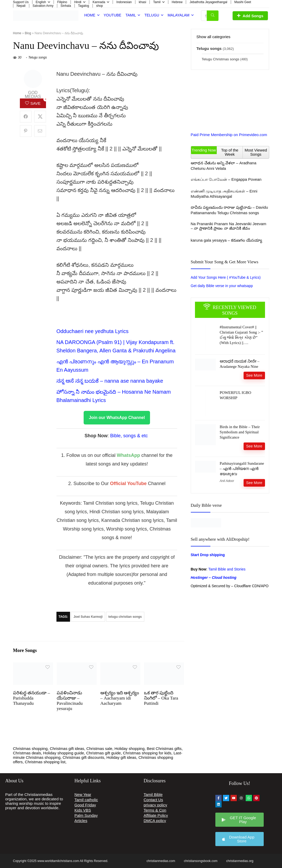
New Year (83, 794)
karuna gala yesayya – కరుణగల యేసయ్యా (226, 240)
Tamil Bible (153, 794)
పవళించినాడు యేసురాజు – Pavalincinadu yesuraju (70, 701)
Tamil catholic (86, 800)
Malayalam (179, 15)
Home (90, 15)
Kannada (99, 2)
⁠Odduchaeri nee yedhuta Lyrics (93, 331)
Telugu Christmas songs (221, 59)
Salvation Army (43, 6)
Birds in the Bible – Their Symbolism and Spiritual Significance (240, 432)
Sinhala (66, 6)
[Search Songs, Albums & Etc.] (213, 16)
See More (254, 375)
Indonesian (124, 2)
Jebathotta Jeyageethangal (208, 2)
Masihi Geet (243, 2)
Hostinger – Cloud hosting (214, 578)
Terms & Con (155, 810)
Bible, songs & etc (130, 436)
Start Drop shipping (208, 555)
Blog (28, 33)
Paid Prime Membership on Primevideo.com (229, 135)
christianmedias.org (240, 861)
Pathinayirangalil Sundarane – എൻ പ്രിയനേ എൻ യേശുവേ (242, 469)
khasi (142, 2)
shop (100, 6)
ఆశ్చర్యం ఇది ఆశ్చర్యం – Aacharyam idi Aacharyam (120, 698)
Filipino (62, 2)
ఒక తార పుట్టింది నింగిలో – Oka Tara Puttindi (161, 698)
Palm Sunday (86, 815)
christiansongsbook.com (201, 861)
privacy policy (156, 805)
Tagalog (84, 6)
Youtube (113, 15)
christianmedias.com (161, 861)
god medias (33, 95)
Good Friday (85, 805)
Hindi (78, 2)
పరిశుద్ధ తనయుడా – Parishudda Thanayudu (32, 698)
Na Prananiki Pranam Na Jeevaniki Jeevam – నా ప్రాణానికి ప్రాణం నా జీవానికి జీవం (229, 226)
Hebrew (177, 2)
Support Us (21, 2)
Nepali (21, 6)
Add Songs (250, 16)
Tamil (157, 2)
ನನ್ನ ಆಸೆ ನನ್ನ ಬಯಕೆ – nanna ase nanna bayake (110, 381)
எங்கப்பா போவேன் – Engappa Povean (226, 179)
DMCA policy (155, 821)
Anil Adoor (227, 481)
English (41, 2)
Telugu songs (38, 57)
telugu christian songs (125, 617)
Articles (81, 821)
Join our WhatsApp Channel (117, 418)
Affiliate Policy (156, 815)
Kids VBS (83, 810)
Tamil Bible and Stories (227, 569)
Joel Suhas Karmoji (88, 617)
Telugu (152, 15)
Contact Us (153, 800)
